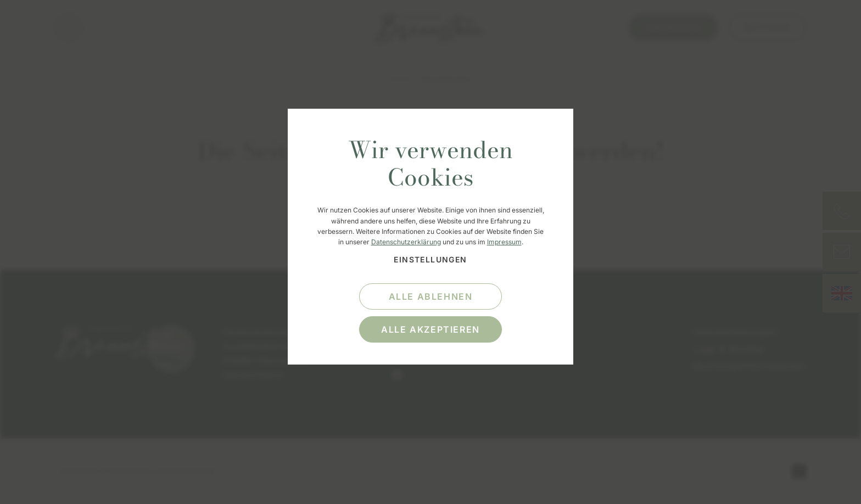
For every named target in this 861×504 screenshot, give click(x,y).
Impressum (504, 242)
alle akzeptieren (431, 329)
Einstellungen (430, 259)
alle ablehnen (431, 296)
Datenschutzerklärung (406, 242)
